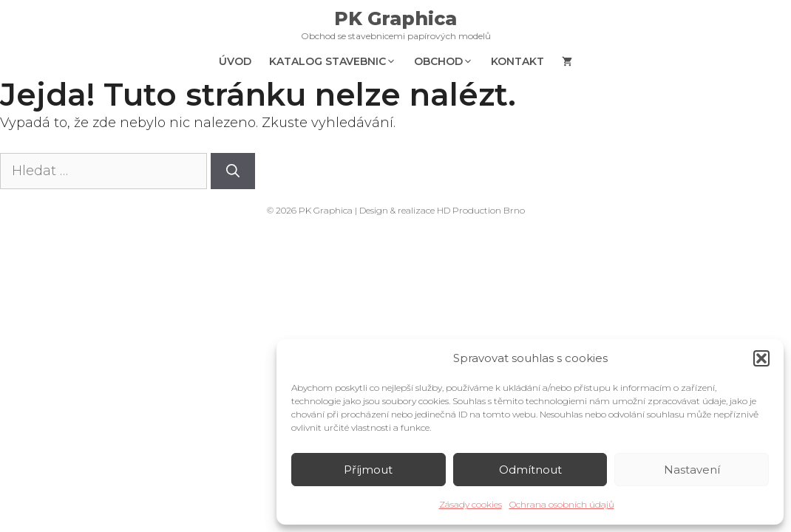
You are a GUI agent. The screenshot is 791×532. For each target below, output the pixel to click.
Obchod (448, 61)
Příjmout (368, 470)
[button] (761, 358)
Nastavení (692, 470)
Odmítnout (530, 470)
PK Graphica (395, 18)
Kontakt (517, 61)
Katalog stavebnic (337, 61)
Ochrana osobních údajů (562, 504)
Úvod (235, 61)
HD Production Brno (481, 210)
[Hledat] (233, 171)
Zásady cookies (471, 504)
